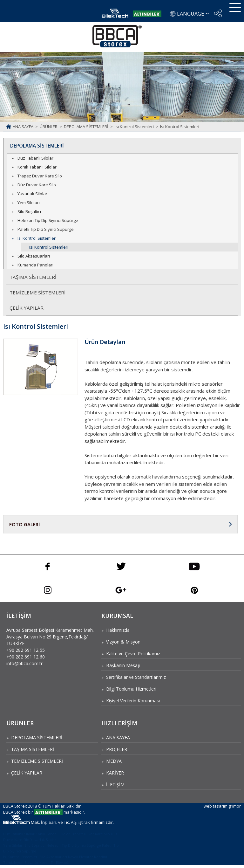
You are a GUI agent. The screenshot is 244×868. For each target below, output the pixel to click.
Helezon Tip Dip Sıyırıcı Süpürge (48, 221)
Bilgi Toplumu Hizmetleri (131, 692)
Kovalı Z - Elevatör (55, 865)
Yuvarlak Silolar (32, 194)
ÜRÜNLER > (52, 127)
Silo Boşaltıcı (29, 212)
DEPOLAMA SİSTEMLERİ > (89, 127)
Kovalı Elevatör (81, 860)
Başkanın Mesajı (123, 668)
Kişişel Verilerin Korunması (133, 703)
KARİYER (115, 776)
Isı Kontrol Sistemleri (180, 127)
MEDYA (114, 764)
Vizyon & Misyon (123, 645)
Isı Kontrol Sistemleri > (137, 127)
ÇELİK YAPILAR (26, 310)
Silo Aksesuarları (34, 257)
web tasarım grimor (222, 809)
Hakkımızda (118, 633)
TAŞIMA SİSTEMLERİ (32, 278)
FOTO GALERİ (25, 527)
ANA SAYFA (118, 740)
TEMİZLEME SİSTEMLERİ (37, 294)
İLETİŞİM (115, 787)
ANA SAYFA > (26, 127)
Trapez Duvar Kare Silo (40, 176)
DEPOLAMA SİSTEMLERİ (37, 146)
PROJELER (117, 752)
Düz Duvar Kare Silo (37, 185)
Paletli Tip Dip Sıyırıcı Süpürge (46, 230)
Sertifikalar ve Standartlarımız (136, 680)
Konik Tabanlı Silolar (37, 168)
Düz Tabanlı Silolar (35, 159)
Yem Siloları (29, 203)
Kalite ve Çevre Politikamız (133, 656)
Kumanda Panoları (35, 265)
